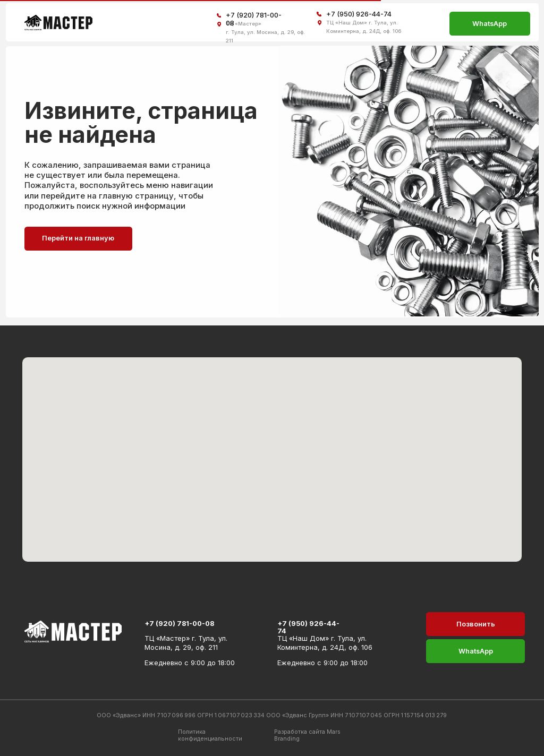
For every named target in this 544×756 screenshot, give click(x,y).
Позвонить (476, 624)
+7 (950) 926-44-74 (359, 14)
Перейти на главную (78, 238)
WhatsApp (490, 24)
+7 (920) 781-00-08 (179, 624)
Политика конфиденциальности (210, 735)
